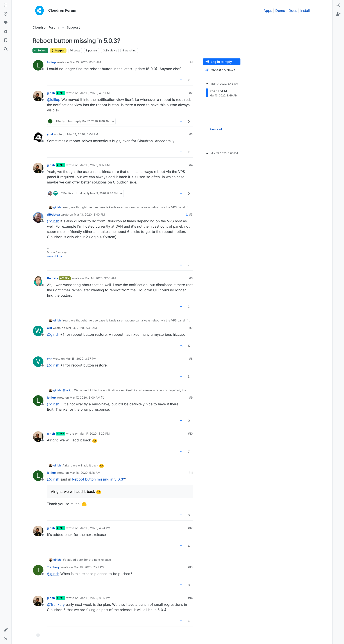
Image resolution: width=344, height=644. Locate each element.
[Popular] (6, 32)
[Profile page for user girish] (38, 96)
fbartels (52, 278)
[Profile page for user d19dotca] (38, 218)
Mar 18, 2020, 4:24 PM (95, 528)
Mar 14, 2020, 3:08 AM (100, 278)
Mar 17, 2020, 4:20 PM (95, 434)
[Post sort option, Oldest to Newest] (222, 70)
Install (305, 11)
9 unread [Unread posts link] (216, 129)
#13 (190, 567)
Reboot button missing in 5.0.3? (99, 479)
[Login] (338, 5)
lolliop (51, 62)
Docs (293, 11)
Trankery (53, 567)
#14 (190, 598)
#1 (191, 62)
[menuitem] (338, 5)
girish (51, 93)
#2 (191, 93)
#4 (191, 165)
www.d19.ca (54, 256)
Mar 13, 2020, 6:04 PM (83, 134)
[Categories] (6, 5)
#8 (191, 359)
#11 (191, 473)
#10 (190, 434)
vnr (49, 359)
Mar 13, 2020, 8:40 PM (89, 214)
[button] (6, 630)
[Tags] (6, 23)
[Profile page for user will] (38, 331)
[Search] (6, 49)
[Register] (338, 14)
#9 (191, 397)
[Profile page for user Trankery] (38, 570)
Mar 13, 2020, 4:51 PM (95, 93)
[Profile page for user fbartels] (38, 281)
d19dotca (53, 214)
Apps (268, 11)
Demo (280, 11)
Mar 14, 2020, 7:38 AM (82, 328)
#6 (191, 278)
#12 (190, 528)
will (49, 328)
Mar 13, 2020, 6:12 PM (95, 165)
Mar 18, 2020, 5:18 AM (85, 473)
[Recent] (6, 14)
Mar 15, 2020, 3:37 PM (81, 359)
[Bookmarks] (6, 40)
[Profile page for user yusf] (38, 137)
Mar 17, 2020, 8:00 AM (85, 397)
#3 (191, 134)
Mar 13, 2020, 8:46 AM (85, 62)
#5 (191, 214)
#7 (191, 328)
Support (58, 50)
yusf (50, 134)
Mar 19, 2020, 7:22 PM (89, 567)
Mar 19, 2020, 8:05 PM (95, 598)
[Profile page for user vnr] (38, 362)
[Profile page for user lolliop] (38, 65)
